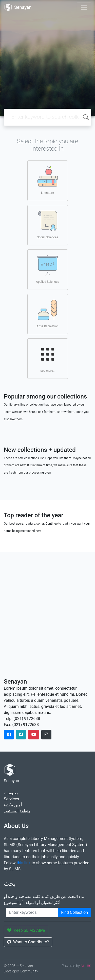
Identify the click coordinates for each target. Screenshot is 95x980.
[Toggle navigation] (84, 7)
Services (11, 799)
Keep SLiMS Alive (26, 930)
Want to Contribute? (28, 942)
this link (24, 863)
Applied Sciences (48, 269)
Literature (48, 180)
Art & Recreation (48, 314)
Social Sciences (48, 225)
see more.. (48, 358)
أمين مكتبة (13, 805)
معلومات (11, 793)
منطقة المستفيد (17, 811)
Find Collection (74, 912)
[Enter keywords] (32, 913)
